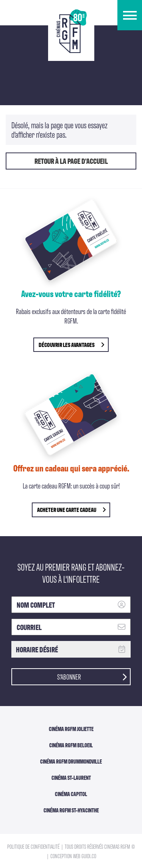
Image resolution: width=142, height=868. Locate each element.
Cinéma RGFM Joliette (71, 729)
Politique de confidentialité (34, 846)
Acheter (71, 509)
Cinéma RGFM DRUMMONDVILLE (71, 761)
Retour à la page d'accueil (71, 161)
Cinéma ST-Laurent (71, 778)
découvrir (71, 345)
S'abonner (92, 676)
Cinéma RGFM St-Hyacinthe (71, 810)
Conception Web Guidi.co (73, 856)
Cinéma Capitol (71, 794)
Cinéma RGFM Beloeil (71, 745)
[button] (130, 15)
